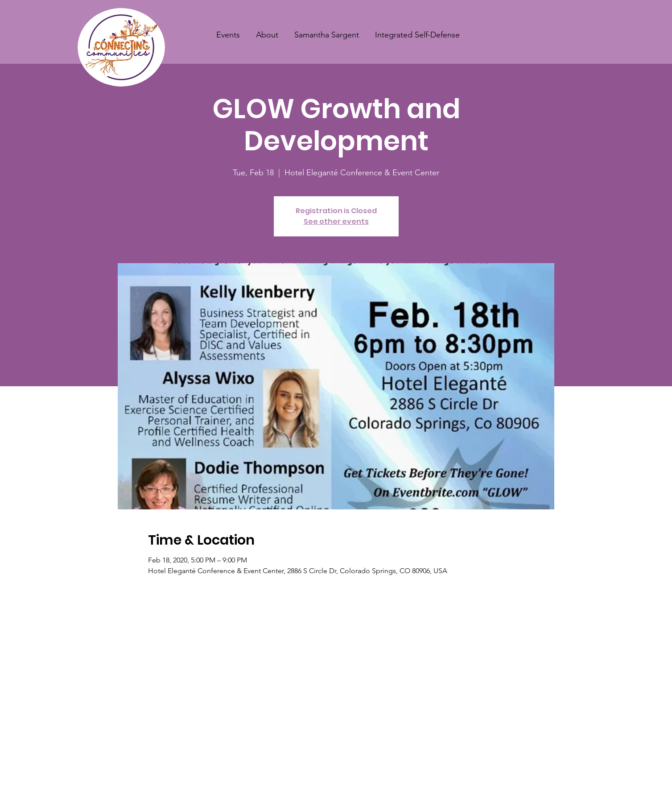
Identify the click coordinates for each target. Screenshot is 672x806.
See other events (336, 221)
